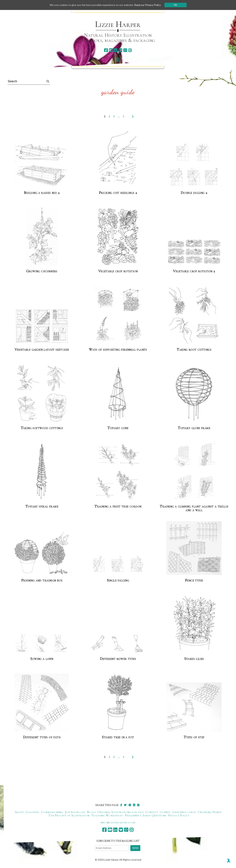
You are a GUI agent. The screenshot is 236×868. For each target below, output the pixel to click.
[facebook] (106, 50)
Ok (175, 5)
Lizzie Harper (118, 24)
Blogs (91, 812)
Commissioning (52, 812)
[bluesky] (120, 50)
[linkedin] (116, 50)
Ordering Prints (210, 812)
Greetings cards (184, 812)
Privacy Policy (179, 815)
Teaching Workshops (107, 815)
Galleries (32, 812)
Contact (152, 812)
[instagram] (130, 50)
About (19, 812)
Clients (165, 812)
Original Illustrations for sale (121, 812)
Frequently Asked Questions (146, 815)
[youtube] (111, 50)
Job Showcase (75, 812)
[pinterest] (125, 50)
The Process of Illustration (69, 815)
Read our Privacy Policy (147, 5)
